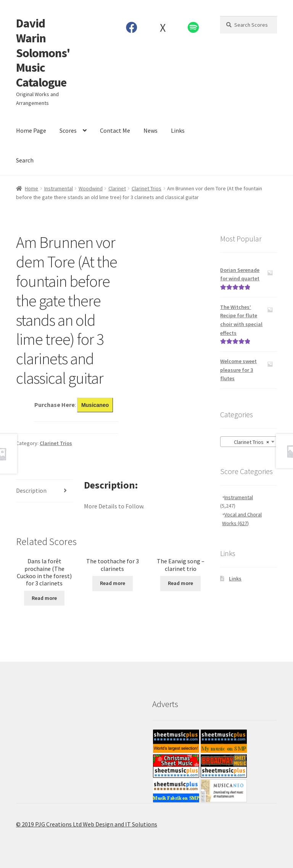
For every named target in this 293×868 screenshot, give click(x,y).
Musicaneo (95, 405)
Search (25, 160)
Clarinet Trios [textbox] (246, 442)
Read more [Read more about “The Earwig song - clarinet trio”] (180, 583)
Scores (68, 130)
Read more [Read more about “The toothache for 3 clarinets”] (113, 583)
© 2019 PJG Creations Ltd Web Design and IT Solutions (87, 824)
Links (178, 130)
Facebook (132, 27)
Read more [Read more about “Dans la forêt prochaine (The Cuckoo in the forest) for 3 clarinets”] (44, 598)
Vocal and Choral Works (242, 519)
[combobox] (249, 442)
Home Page (31, 130)
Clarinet (117, 188)
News (151, 130)
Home (31, 188)
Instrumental (59, 188)
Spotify (193, 27)
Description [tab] (31, 490)
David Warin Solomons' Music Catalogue (43, 53)
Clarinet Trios (146, 188)
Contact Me (115, 130)
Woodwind (91, 188)
